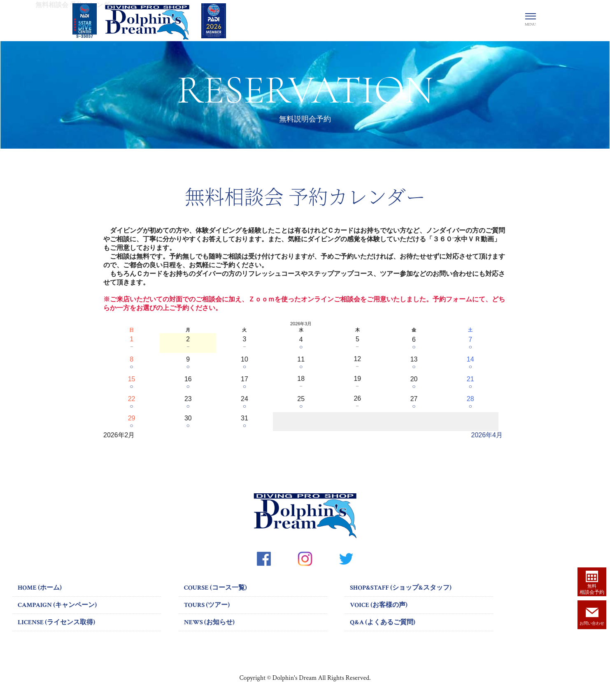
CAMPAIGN (57, 605)
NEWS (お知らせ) (209, 622)
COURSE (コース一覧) (215, 588)
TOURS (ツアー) (207, 605)
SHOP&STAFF (401, 588)
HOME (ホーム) (40, 588)
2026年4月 (487, 435)
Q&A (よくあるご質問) (383, 622)
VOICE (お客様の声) (379, 605)
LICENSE (56, 622)
